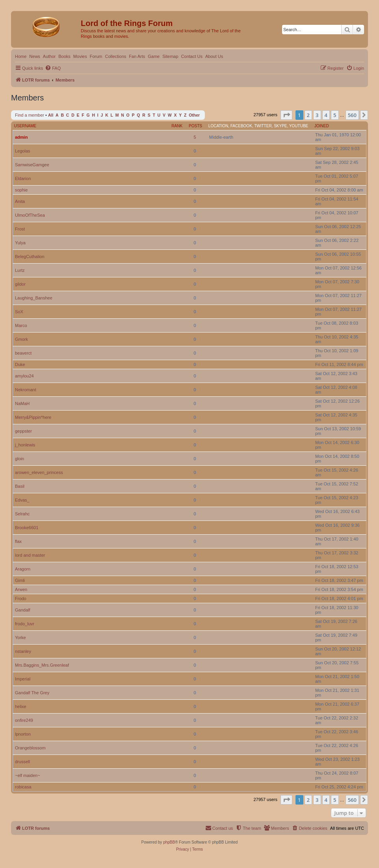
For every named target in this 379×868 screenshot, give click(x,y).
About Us (214, 56)
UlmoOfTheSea (30, 215)
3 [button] (317, 115)
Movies (80, 56)
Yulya (20, 243)
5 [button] (335, 115)
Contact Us (192, 56)
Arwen (21, 589)
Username (25, 126)
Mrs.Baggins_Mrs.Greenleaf (42, 665)
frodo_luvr (25, 624)
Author (49, 56)
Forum (96, 56)
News (35, 56)
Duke (20, 364)
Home (21, 56)
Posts (195, 126)
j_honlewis (25, 445)
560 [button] (352, 115)
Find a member (30, 115)
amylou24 (24, 376)
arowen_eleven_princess (39, 472)
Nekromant (26, 390)
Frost (20, 229)
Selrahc (22, 514)
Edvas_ (22, 500)
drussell (22, 762)
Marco (21, 325)
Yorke (20, 638)
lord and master (30, 555)
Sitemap (170, 56)
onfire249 (24, 720)
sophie (21, 190)
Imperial (23, 679)
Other (194, 115)
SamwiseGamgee (32, 165)
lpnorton (23, 734)
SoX (19, 312)
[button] (286, 115)
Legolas (23, 151)
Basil (20, 486)
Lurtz (20, 270)
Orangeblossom (30, 748)
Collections (115, 56)
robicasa (23, 787)
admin (21, 137)
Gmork (21, 339)
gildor (20, 284)
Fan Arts (137, 56)
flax (18, 541)
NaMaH (22, 403)
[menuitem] (53, 68)
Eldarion (23, 178)
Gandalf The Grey (32, 693)
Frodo (21, 598)
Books (64, 56)
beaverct (23, 353)
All (51, 115)
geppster (23, 431)
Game (154, 56)
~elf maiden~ (28, 775)
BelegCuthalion (30, 256)
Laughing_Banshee (34, 298)
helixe (21, 706)
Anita (20, 201)
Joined (322, 126)
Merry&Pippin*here (33, 417)
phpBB (169, 842)
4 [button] (326, 115)
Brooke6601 (27, 528)
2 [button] (308, 115)
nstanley (23, 651)
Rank (177, 126)
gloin (20, 459)
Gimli (20, 580)
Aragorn (23, 569)
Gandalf (23, 610)
